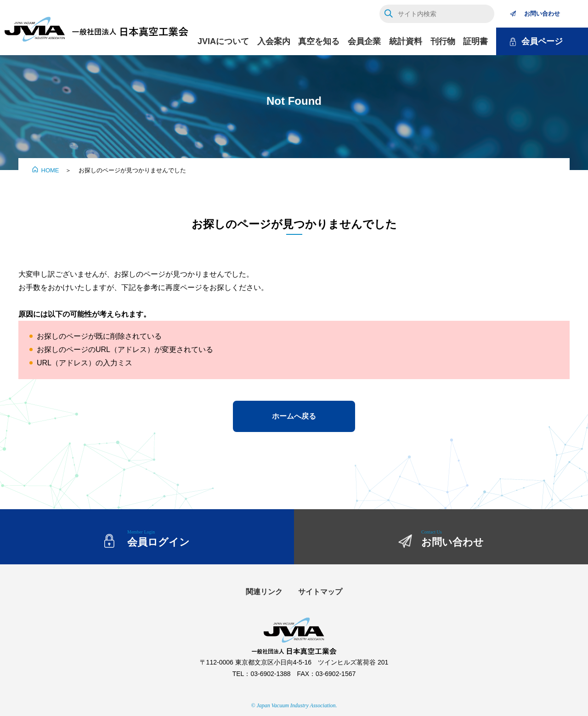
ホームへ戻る (294, 416)
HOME (50, 170)
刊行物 (443, 41)
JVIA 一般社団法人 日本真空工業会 (96, 30)
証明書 (475, 41)
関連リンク (264, 592)
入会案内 (274, 41)
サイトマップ (320, 592)
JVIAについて (223, 41)
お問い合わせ (542, 14)
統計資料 (406, 41)
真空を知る (319, 41)
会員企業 (364, 41)
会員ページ (542, 41)
